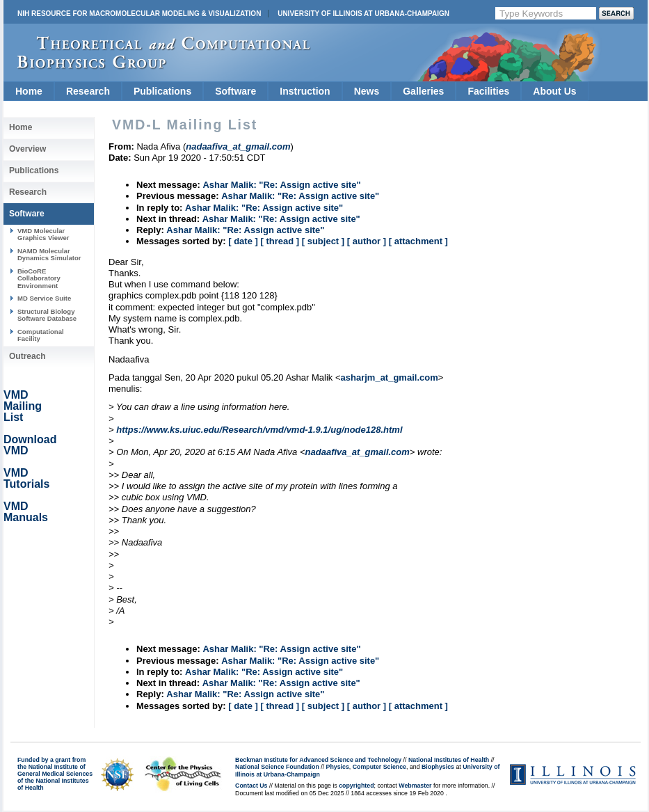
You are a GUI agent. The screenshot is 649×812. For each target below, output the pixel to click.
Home (29, 91)
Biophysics (438, 767)
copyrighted (356, 786)
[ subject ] (323, 241)
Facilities (488, 91)
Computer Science (379, 767)
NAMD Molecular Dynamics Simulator (49, 254)
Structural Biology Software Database (47, 315)
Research (88, 91)
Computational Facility (41, 335)
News (367, 91)
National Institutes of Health (449, 760)
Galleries (423, 91)
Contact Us (251, 786)
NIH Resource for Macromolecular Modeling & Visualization (139, 14)
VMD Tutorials (26, 478)
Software (235, 91)
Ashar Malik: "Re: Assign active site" (281, 185)
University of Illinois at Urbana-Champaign (363, 14)
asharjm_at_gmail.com (390, 377)
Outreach (27, 356)
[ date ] (243, 241)
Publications (162, 91)
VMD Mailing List (23, 406)
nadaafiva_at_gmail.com (358, 452)
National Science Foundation (277, 767)
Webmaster (415, 786)
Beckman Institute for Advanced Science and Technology (318, 760)
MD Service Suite (44, 298)
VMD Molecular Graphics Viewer (43, 234)
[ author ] (367, 241)
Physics (338, 767)
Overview (27, 149)
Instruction (305, 91)
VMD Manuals (26, 512)
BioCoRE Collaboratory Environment (39, 278)
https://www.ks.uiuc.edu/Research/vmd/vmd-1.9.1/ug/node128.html (259, 430)
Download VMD (30, 445)
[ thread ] (280, 241)
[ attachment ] (418, 241)
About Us (554, 91)
